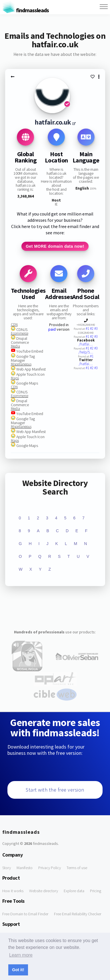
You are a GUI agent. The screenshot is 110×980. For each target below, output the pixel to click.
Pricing (96, 891)
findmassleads (26, 10)
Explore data (74, 891)
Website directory (44, 891)
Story (7, 868)
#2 (92, 329)
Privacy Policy (50, 868)
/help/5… (86, 352)
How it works (13, 891)
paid (52, 329)
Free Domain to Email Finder (25, 914)
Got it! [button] (18, 970)
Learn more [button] (21, 955)
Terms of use (77, 868)
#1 (88, 329)
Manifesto (25, 868)
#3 (96, 329)
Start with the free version (55, 790)
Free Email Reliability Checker (78, 914)
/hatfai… (86, 344)
